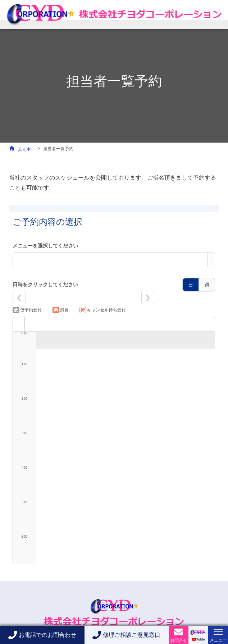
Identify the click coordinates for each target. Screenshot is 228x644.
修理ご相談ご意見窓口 (132, 635)
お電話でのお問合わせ (47, 635)
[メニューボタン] (218, 632)
